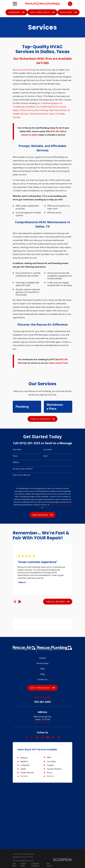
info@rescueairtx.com (57, 505)
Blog (43, 674)
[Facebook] (26, 737)
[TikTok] (53, 737)
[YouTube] (48, 737)
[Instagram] (59, 737)
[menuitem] (15, 805)
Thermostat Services (38, 114)
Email (45, 456)
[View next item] (20, 602)
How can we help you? (22, 475)
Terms (45, 507)
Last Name (47, 450)
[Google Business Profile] (37, 737)
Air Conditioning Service (47, 107)
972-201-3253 (42, 702)
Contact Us (42, 679)
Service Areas (42, 663)
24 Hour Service (27, 110)
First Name (17, 450)
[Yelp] (42, 737)
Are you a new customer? (23, 469)
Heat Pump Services (58, 110)
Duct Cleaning (41, 110)
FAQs (42, 669)
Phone (15, 456)
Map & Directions (42, 722)
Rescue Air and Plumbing (24, 70)
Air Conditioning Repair (48, 103)
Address (16, 462)
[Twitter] (32, 737)
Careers (43, 658)
